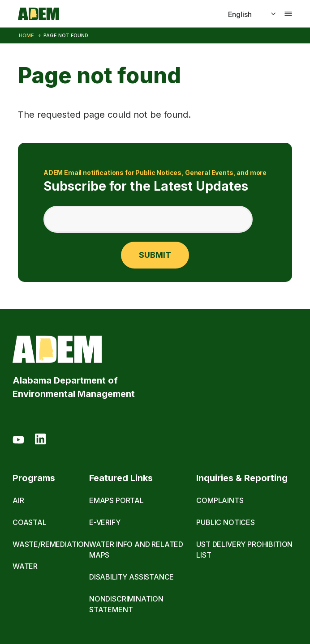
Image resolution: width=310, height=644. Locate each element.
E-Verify (105, 522)
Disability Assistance (131, 577)
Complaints (220, 500)
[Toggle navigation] (288, 14)
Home (26, 35)
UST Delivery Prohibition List (244, 550)
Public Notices (226, 522)
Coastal (30, 522)
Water (25, 566)
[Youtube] (18, 440)
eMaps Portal (116, 500)
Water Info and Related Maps (136, 550)
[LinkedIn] (40, 440)
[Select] (242, 14)
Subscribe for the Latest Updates (155, 181)
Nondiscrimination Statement (126, 604)
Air (18, 500)
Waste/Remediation (51, 544)
